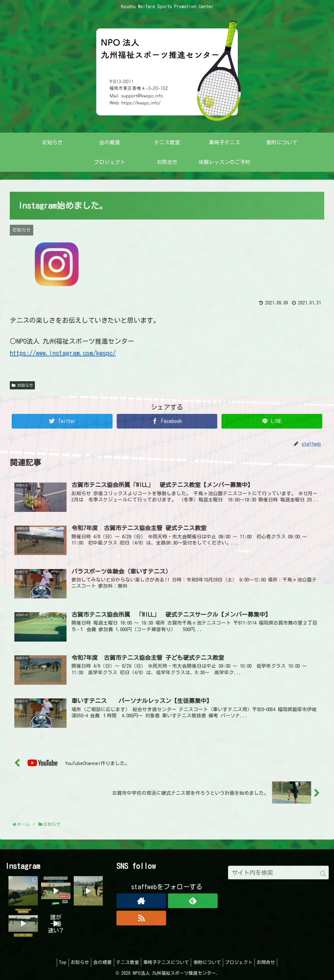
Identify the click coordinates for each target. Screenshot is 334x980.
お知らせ (22, 385)
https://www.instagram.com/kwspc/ (63, 353)
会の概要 (99, 962)
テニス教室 (126, 962)
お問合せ (275, 962)
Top (54, 962)
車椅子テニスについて (167, 962)
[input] (278, 873)
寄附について (211, 962)
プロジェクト (245, 962)
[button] (323, 874)
